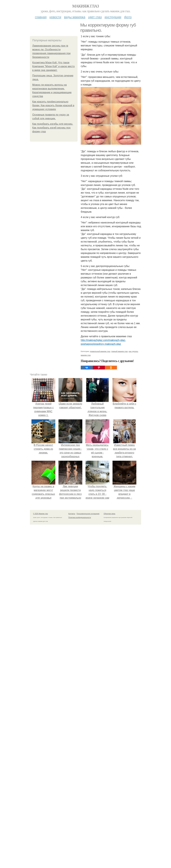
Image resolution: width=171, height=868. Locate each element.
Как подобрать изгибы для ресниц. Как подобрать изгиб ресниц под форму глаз (53, 128)
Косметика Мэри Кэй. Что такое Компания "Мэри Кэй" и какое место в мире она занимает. (53, 66)
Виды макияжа (75, 17)
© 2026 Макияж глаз (40, 514)
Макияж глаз (86, 6)
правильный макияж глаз (100, 351)
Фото (128, 17)
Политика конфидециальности (80, 518)
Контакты (72, 514)
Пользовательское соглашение (88, 514)
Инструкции (113, 17)
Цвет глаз (95, 17)
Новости (55, 17)
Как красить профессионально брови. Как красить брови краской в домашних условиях (53, 105)
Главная (41, 17)
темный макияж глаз (120, 351)
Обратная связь (109, 514)
